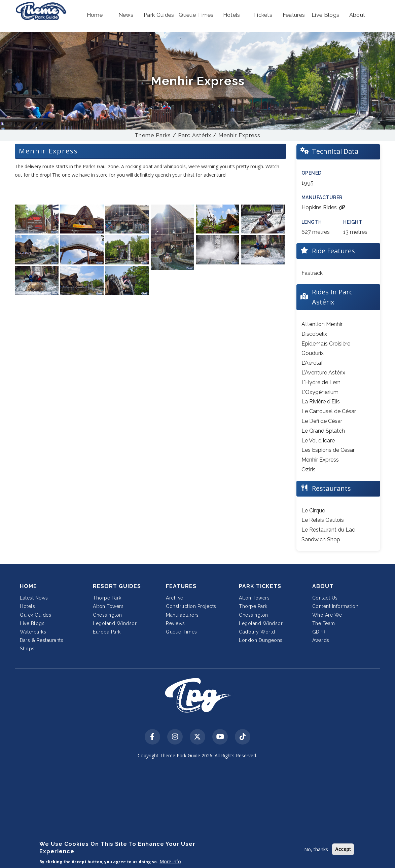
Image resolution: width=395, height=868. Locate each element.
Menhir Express (239, 135)
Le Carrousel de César (329, 411)
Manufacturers (182, 615)
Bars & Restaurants (42, 640)
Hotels (27, 606)
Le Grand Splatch (323, 431)
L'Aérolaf (312, 363)
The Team (324, 623)
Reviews (175, 623)
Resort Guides (117, 586)
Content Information (335, 606)
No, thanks (316, 849)
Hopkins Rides (323, 207)
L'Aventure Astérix (323, 373)
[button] (95, 15)
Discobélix (314, 334)
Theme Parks (153, 135)
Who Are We (327, 615)
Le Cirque (313, 511)
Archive (175, 598)
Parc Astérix (195, 135)
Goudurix (313, 353)
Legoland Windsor (115, 623)
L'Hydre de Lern (321, 382)
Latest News (34, 598)
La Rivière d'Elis (321, 402)
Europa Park (107, 632)
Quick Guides (35, 615)
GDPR (319, 632)
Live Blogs (32, 623)
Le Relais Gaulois (323, 520)
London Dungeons (261, 640)
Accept (343, 849)
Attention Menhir (322, 324)
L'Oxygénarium (320, 392)
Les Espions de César (328, 450)
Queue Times (182, 632)
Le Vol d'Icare (318, 441)
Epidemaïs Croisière (326, 344)
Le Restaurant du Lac (328, 530)
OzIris (309, 469)
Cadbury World (257, 632)
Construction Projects (191, 606)
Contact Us (325, 598)
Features (181, 586)
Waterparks (33, 632)
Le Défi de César (322, 421)
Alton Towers (108, 606)
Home (28, 586)
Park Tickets (260, 586)
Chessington (107, 615)
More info (170, 861)
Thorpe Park (107, 598)
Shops (27, 649)
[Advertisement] (198, 815)
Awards (321, 640)
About (323, 586)
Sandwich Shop (321, 539)
